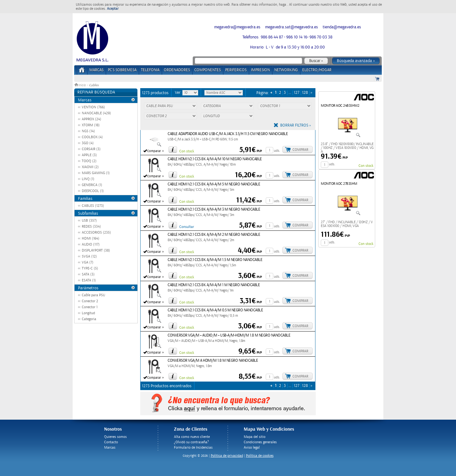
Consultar (187, 227)
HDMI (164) (91, 238)
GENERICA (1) (92, 185)
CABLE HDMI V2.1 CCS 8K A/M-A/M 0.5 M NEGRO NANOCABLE (215, 310)
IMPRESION (260, 70)
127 (297, 93)
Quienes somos (115, 437)
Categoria (89, 319)
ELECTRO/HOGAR (317, 70)
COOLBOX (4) (92, 137)
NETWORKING (286, 70)
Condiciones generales (260, 442)
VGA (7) (88, 262)
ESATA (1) (89, 280)
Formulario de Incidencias (193, 448)
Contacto (111, 442)
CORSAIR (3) (91, 149)
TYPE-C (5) (90, 268)
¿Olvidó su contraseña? (191, 442)
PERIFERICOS (236, 70)
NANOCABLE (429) (96, 113)
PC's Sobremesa (122, 70)
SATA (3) (88, 274)
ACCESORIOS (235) (96, 232)
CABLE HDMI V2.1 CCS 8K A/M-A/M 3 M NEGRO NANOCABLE (214, 210)
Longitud (88, 313)
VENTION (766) (93, 107)
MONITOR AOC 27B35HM (339, 184)
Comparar (154, 151)
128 (305, 93)
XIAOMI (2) (90, 167)
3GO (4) (88, 143)
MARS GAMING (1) (96, 173)
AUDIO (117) (91, 244)
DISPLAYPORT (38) (96, 250)
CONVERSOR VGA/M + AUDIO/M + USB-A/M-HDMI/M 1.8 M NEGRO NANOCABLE (229, 335)
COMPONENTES (208, 70)
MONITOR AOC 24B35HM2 (340, 106)
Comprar (300, 150)
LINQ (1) (88, 179)
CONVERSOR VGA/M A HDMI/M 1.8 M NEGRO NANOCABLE (213, 361)
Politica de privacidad (227, 456)
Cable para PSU (93, 295)
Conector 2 (90, 301)
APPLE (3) (89, 155)
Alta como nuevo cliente (192, 437)
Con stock (187, 151)
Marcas (96, 70)
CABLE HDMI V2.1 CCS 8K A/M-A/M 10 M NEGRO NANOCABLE (215, 159)
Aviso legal (252, 448)
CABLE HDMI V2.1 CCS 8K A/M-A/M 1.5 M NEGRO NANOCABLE (215, 260)
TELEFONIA (150, 70)
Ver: (179, 93)
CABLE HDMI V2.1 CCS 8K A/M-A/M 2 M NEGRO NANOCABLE (214, 235)
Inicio (81, 85)
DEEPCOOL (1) (93, 191)
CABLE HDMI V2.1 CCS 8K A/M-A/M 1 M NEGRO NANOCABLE (214, 285)
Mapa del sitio (255, 437)
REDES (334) (91, 227)
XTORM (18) (91, 125)
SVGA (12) (89, 256)
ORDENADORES (177, 70)
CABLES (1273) (93, 206)
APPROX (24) (92, 119)
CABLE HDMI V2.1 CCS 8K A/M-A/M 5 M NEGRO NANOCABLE (214, 184)
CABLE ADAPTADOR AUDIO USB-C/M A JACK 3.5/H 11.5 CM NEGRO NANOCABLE (228, 134)
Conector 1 (90, 307)
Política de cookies (260, 456)
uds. (277, 151)
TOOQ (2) (89, 161)
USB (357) (89, 221)
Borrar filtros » (296, 125)
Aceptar (113, 9)
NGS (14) (88, 131)
